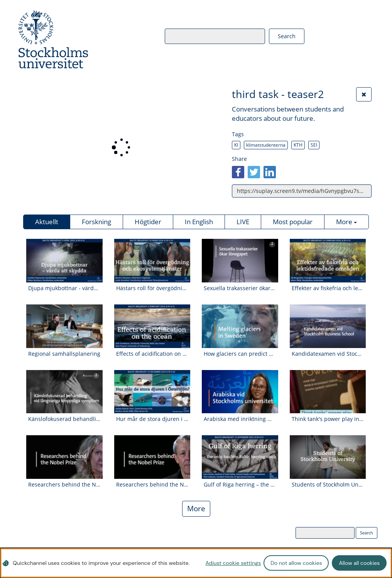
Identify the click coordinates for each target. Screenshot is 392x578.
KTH (298, 145)
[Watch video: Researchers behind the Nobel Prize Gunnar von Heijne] (152, 463)
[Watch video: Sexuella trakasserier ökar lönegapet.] (240, 267)
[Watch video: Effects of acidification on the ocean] (152, 332)
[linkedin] (270, 172)
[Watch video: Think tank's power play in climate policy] (328, 398)
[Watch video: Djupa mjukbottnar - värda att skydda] (64, 267)
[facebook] (238, 172)
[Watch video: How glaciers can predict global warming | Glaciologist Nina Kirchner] (240, 332)
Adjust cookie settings (233, 563)
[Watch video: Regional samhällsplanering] (64, 332)
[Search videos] (205, 36)
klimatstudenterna (266, 145)
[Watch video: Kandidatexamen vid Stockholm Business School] (328, 332)
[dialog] (196, 563)
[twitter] (254, 172)
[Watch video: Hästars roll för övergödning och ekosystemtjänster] (152, 267)
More (196, 509)
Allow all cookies (359, 563)
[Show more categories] (346, 222)
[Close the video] (364, 94)
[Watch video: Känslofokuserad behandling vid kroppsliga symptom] (64, 398)
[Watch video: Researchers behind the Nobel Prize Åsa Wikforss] (64, 463)
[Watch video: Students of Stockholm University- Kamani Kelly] (328, 463)
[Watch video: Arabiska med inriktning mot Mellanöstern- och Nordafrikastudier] (240, 398)
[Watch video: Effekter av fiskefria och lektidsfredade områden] (328, 267)
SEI (314, 145)
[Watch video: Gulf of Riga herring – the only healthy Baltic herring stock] (240, 463)
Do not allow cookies (296, 563)
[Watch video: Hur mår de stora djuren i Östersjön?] (152, 398)
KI (236, 145)
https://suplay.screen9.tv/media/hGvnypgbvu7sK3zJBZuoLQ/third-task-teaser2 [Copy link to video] (304, 191)
